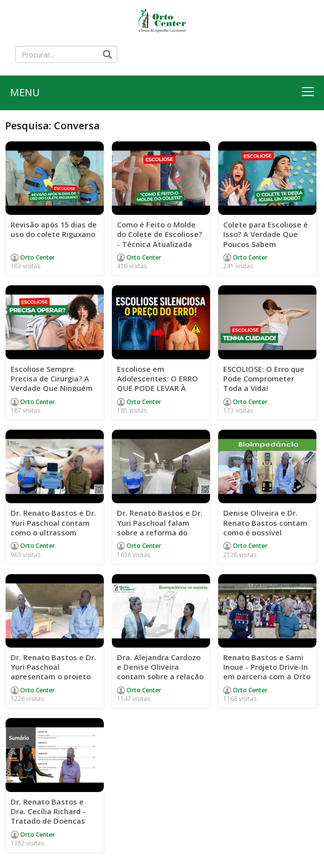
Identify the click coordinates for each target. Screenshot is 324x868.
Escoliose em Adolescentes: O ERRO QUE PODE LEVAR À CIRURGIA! (158, 384)
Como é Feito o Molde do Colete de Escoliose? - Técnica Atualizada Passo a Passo (160, 240)
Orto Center (37, 258)
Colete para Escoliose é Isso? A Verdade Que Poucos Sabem (266, 235)
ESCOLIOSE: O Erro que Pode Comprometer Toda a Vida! (264, 379)
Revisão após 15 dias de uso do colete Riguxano (49, 235)
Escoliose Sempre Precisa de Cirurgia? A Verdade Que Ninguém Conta (52, 384)
